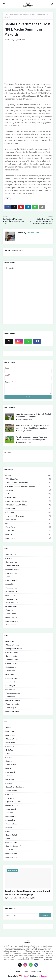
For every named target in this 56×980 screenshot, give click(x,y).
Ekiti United (10, 772)
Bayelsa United (12, 562)
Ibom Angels (11, 686)
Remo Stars (10, 610)
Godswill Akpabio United (15, 787)
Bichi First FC (11, 750)
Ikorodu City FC (12, 581)
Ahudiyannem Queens (14, 649)
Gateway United (12, 783)
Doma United (11, 765)
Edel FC (9, 768)
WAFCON (28, 534)
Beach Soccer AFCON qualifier (28, 483)
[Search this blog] (22, 915)
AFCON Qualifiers (28, 479)
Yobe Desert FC (11, 857)
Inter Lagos (10, 798)
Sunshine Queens (12, 711)
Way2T (26, 976)
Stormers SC (10, 850)
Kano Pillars (10, 584)
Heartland (10, 794)
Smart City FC (11, 831)
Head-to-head (28, 509)
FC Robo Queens (12, 678)
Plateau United (12, 606)
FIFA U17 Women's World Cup (28, 501)
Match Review (28, 520)
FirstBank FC (10, 780)
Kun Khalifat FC (12, 592)
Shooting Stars (11, 617)
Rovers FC (9, 828)
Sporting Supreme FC (14, 846)
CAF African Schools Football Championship (28, 486)
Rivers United (11, 614)
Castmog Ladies (12, 656)
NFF (28, 523)
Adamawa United (12, 739)
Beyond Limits (11, 746)
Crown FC (9, 757)
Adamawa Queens (12, 645)
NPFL (11, 15)
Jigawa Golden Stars (13, 802)
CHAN (28, 494)
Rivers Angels (11, 708)
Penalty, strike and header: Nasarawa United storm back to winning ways (31, 438)
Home (6, 15)
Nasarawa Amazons (13, 693)
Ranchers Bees (11, 824)
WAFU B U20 (28, 538)
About (26, 972)
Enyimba (9, 577)
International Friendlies (28, 516)
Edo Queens (10, 671)
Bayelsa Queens (12, 652)
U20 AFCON (28, 531)
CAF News (28, 490)
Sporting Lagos (12, 842)
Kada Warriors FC (12, 805)
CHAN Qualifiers (28, 498)
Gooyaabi (44, 976)
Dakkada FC (10, 761)
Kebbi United (11, 809)
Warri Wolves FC (12, 621)
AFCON (28, 475)
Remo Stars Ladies (13, 704)
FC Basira (9, 776)
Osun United (11, 820)
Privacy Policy (36, 972)
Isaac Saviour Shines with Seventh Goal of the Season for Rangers (33, 415)
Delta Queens (11, 667)
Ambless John (32, 233)
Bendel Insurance (12, 566)
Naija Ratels (10, 689)
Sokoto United (11, 835)
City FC (8, 754)
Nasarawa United (12, 599)
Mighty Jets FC (11, 817)
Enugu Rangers (12, 573)
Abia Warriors (11, 555)
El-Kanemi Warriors (13, 569)
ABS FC (8, 728)
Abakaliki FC (10, 732)
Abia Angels (10, 641)
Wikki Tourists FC (12, 625)
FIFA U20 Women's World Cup (28, 505)
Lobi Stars (10, 813)
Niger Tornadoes (12, 603)
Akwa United (11, 743)
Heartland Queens (13, 682)
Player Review (28, 527)
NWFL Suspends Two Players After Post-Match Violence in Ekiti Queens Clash (33, 427)
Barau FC (9, 558)
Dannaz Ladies (11, 663)
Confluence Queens (13, 660)
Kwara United (11, 595)
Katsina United (12, 588)
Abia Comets (11, 735)
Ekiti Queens (11, 674)
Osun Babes (10, 697)
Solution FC (10, 839)
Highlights (28, 512)
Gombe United (11, 791)
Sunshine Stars (12, 853)
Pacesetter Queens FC (14, 700)
